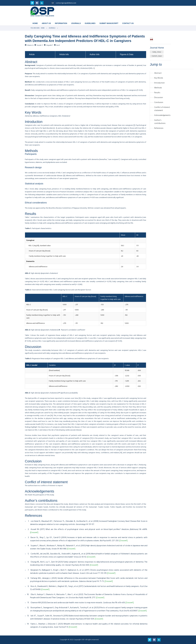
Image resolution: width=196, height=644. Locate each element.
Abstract (158, 73)
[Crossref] (34, 532)
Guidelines (90, 23)
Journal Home (157, 48)
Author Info (94, 54)
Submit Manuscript (109, 23)
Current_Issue (157, 56)
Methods (158, 88)
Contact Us (128, 23)
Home (35, 23)
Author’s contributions (160, 122)
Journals (76, 23)
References (159, 128)
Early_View (157, 52)
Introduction (159, 83)
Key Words (159, 78)
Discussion (159, 98)
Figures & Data (127, 54)
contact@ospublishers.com (64, 3)
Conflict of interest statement (162, 109)
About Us (46, 23)
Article (32, 54)
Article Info (64, 54)
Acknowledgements (162, 115)
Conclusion (159, 102)
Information (61, 23)
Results (157, 93)
